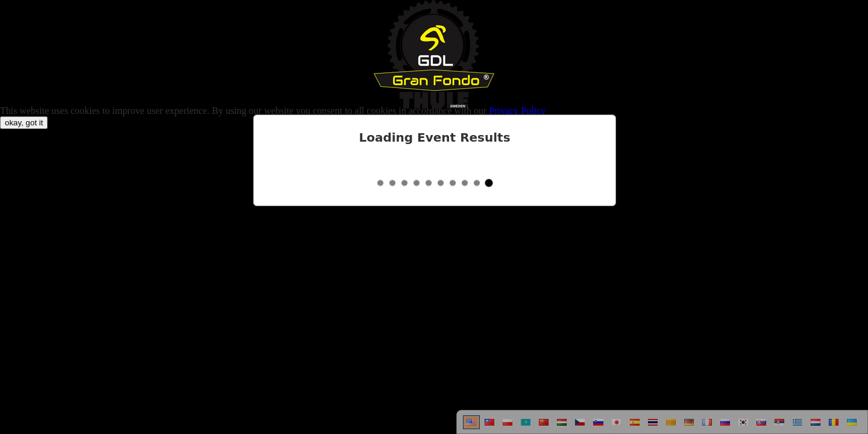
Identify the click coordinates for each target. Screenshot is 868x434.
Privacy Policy (517, 111)
